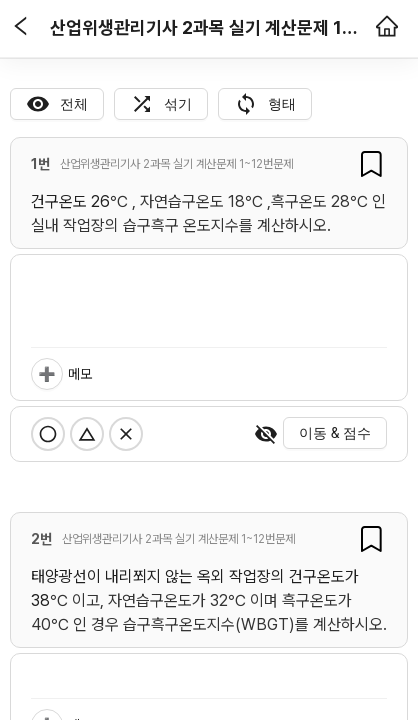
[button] (21, 28)
